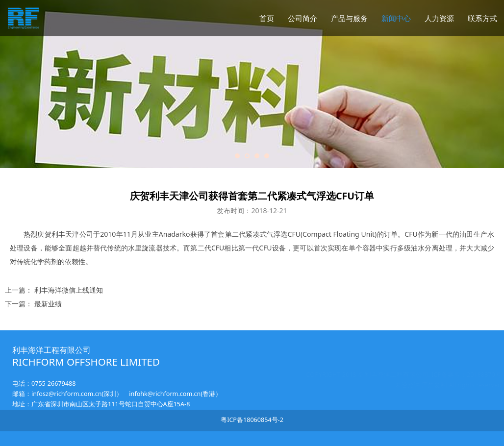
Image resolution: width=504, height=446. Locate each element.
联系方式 (482, 18)
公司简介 (302, 18)
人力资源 (439, 18)
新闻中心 (396, 18)
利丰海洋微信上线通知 (69, 290)
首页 (267, 18)
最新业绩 (48, 304)
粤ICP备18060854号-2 (252, 420)
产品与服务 (349, 18)
